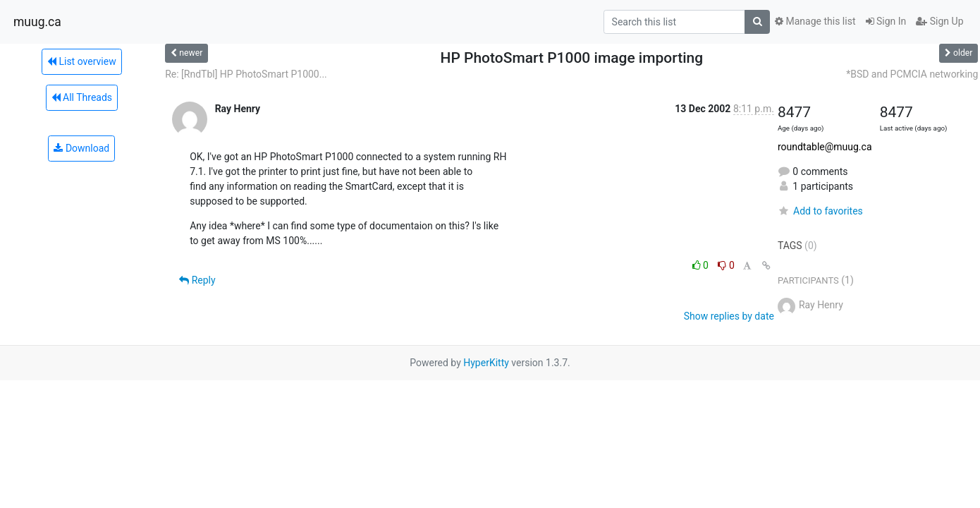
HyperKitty (486, 363)
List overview (82, 61)
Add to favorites (820, 211)
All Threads (82, 97)
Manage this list (815, 21)
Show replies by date (729, 316)
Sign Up (939, 21)
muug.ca (37, 22)
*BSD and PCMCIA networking (912, 74)
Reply (197, 280)
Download (81, 148)
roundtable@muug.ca (825, 147)
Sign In (886, 21)
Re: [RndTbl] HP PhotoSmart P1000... (246, 74)
